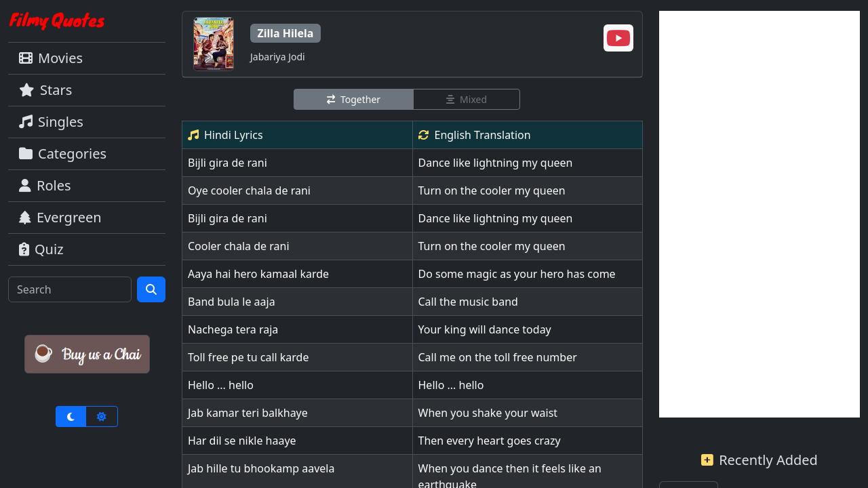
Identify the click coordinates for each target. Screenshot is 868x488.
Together (354, 99)
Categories (63, 154)
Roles (45, 185)
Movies (51, 58)
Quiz (41, 249)
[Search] (70, 289)
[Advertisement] (759, 214)
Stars (45, 90)
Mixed (467, 99)
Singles (51, 122)
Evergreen (60, 217)
